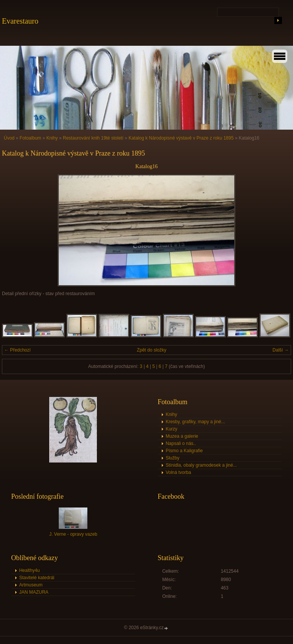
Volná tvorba (178, 472)
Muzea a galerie (182, 436)
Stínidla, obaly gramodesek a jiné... (201, 465)
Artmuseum (31, 585)
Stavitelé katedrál (37, 578)
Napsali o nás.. (181, 443)
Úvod (9, 138)
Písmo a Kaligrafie (184, 451)
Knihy (52, 138)
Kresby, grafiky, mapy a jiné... (195, 422)
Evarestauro (20, 21)
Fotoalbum (30, 138)
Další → (281, 350)
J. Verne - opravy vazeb (73, 534)
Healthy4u (29, 570)
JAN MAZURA (34, 592)
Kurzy (171, 429)
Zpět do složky (152, 350)
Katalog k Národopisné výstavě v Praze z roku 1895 (181, 138)
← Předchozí (17, 350)
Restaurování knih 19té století (93, 138)
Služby (172, 458)
